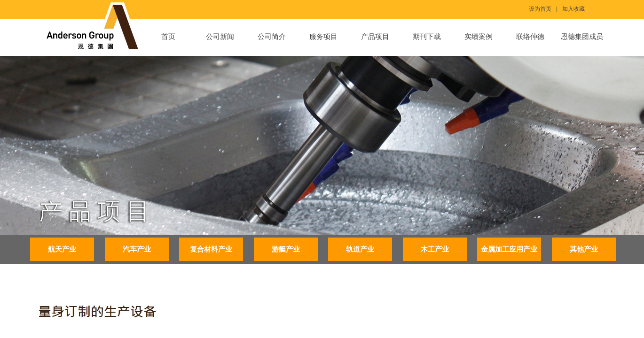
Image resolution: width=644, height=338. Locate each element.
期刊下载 (427, 37)
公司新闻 (220, 37)
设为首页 (540, 9)
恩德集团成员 (582, 37)
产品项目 (375, 37)
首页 (168, 37)
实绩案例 (479, 37)
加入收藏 (573, 9)
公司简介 (272, 37)
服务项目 (323, 37)
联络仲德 (530, 37)
